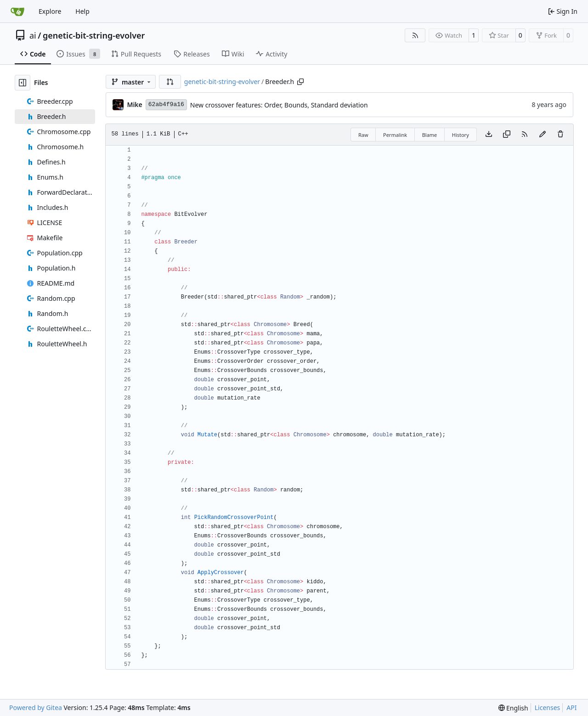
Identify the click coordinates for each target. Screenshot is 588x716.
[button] (170, 82)
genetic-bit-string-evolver (94, 35)
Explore (50, 11)
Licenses (548, 708)
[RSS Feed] (415, 35)
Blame (430, 135)
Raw (363, 135)
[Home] (17, 11)
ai (33, 35)
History (461, 135)
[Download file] (489, 135)
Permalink (395, 135)
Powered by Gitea (36, 708)
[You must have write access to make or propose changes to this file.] (560, 135)
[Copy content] (507, 135)
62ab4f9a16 (166, 104)
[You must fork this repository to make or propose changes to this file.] (543, 135)
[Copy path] (300, 82)
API (571, 708)
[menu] (513, 708)
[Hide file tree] (23, 83)
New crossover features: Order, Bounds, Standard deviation (279, 105)
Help (82, 11)
